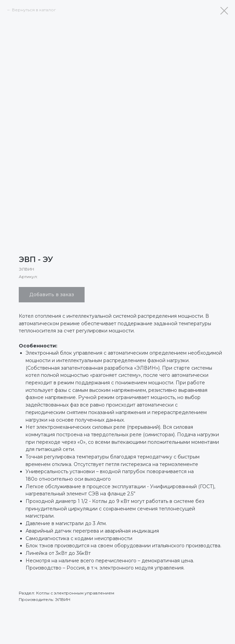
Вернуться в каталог (34, 10)
